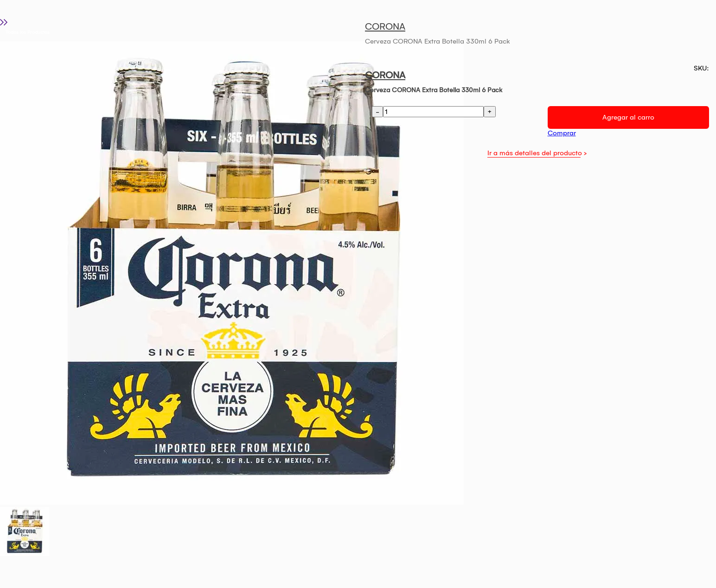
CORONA (385, 26)
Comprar (562, 133)
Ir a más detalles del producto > (537, 153)
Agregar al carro (628, 117)
